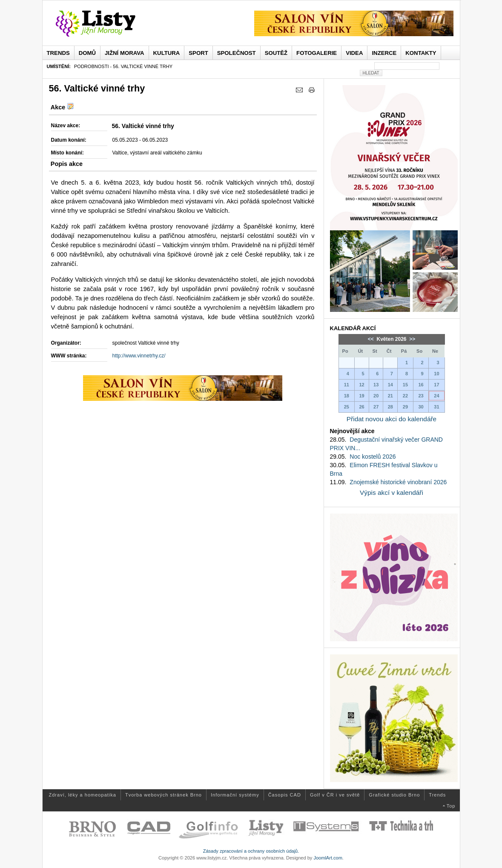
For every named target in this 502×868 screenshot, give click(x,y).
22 (405, 396)
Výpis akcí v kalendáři (392, 493)
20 (376, 396)
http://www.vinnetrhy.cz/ (139, 356)
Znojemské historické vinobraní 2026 (398, 482)
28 (390, 407)
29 (405, 407)
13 (376, 385)
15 (405, 385)
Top (451, 806)
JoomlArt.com (328, 858)
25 (347, 407)
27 (376, 407)
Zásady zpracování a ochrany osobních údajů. (251, 851)
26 (361, 407)
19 (361, 396)
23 (421, 396)
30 (421, 407)
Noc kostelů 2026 (373, 457)
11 (347, 385)
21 (390, 396)
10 (436, 374)
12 (361, 385)
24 (436, 396)
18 (347, 396)
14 (390, 385)
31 (436, 407)
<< (371, 339)
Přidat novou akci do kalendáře (392, 419)
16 (421, 385)
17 (436, 385)
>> (412, 339)
